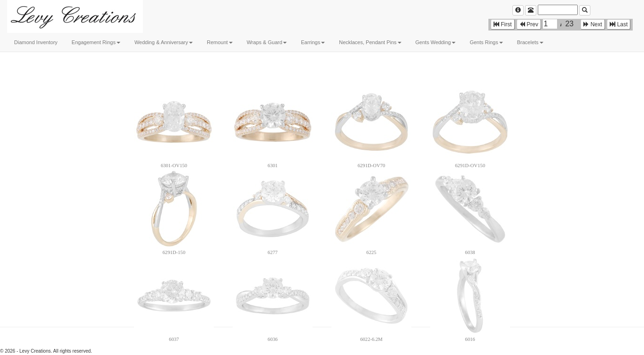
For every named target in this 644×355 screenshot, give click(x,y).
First (503, 24)
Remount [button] (220, 42)
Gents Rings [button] (486, 42)
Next (593, 24)
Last (619, 24)
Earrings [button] (313, 42)
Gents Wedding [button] (436, 42)
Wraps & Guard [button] (267, 42)
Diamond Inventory (36, 42)
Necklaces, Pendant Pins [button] (370, 42)
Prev (529, 24)
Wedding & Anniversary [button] (164, 42)
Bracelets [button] (530, 42)
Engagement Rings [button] (96, 42)
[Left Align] (518, 10)
